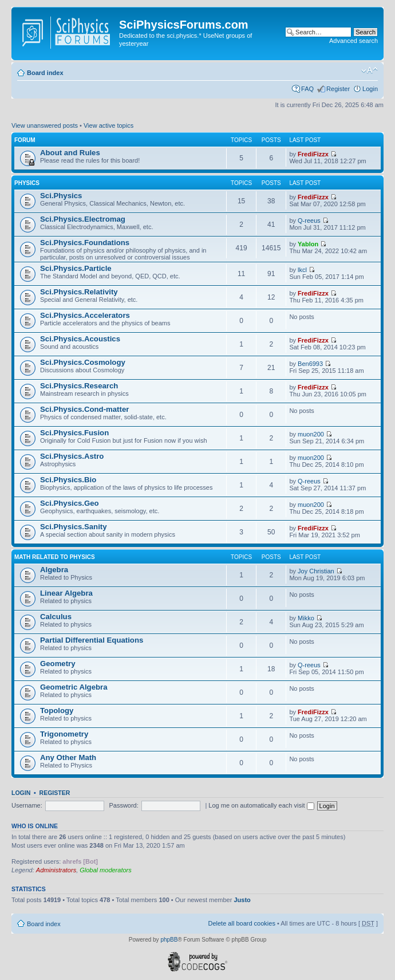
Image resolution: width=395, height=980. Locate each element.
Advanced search (353, 41)
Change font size (370, 70)
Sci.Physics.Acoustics (80, 339)
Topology (57, 711)
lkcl (302, 270)
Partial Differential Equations (92, 640)
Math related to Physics (55, 557)
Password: (123, 805)
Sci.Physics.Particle (76, 268)
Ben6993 (310, 364)
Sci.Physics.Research (79, 386)
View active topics (108, 125)
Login (370, 89)
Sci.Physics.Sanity (74, 527)
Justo (242, 900)
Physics (27, 183)
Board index (45, 73)
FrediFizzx (313, 154)
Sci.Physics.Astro (72, 456)
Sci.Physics (61, 196)
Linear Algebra (66, 593)
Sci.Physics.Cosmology (83, 362)
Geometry (58, 664)
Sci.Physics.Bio (68, 480)
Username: (27, 805)
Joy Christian (316, 571)
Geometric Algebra (74, 687)
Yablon (308, 244)
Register (338, 89)
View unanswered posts (45, 125)
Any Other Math (68, 757)
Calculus (56, 617)
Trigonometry (64, 734)
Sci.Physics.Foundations (85, 243)
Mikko (306, 618)
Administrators (56, 870)
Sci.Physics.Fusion (74, 433)
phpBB (169, 940)
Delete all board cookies (241, 923)
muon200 (311, 434)
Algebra (54, 570)
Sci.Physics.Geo (70, 503)
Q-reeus (309, 221)
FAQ (307, 89)
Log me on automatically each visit (261, 805)
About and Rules (70, 153)
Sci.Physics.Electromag (83, 219)
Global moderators (106, 870)
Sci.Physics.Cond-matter (84, 409)
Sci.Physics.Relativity (79, 292)
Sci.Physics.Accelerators (85, 315)
